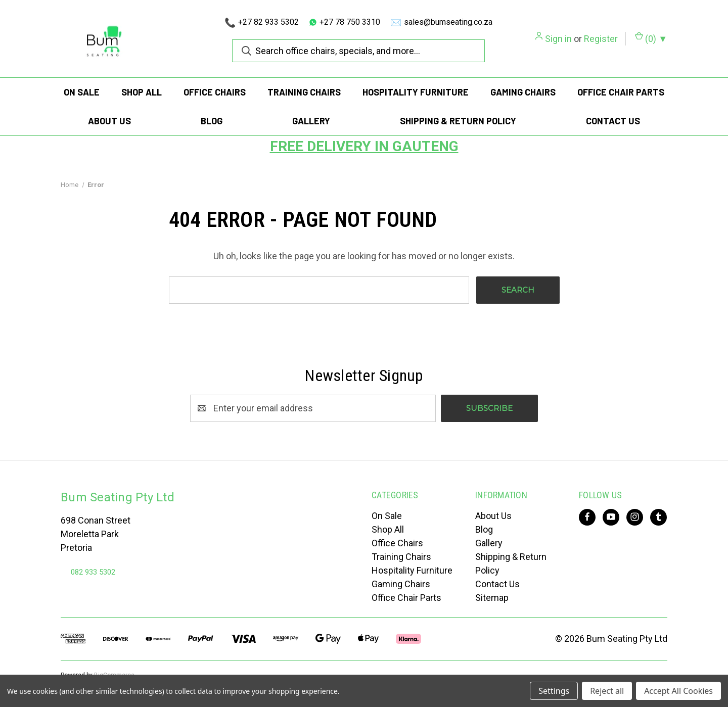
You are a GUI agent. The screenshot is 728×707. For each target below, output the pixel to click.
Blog (212, 121)
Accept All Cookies (678, 691)
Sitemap (492, 598)
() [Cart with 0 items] (651, 38)
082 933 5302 (93, 572)
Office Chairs (215, 92)
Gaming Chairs (523, 92)
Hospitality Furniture (416, 92)
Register (601, 39)
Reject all (607, 691)
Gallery (311, 121)
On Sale (82, 92)
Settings (554, 691)
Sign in (558, 39)
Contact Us (613, 121)
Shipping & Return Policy (458, 121)
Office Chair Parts (621, 92)
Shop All (142, 92)
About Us (109, 121)
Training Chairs (304, 92)
